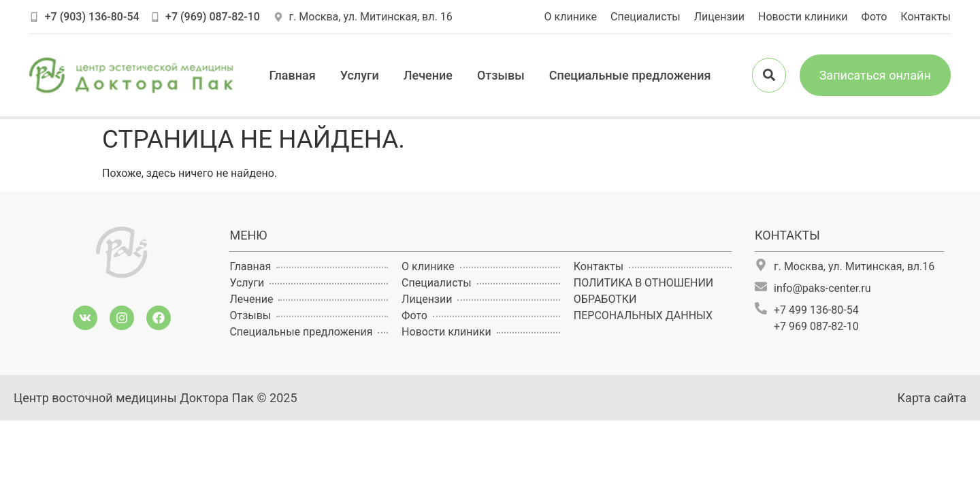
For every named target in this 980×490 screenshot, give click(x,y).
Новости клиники (803, 17)
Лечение (428, 75)
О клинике (571, 17)
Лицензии (719, 17)
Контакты (925, 17)
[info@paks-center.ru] (761, 287)
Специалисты (646, 17)
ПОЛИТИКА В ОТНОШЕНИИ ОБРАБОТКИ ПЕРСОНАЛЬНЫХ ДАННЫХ (643, 299)
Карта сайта (932, 398)
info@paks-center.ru (822, 288)
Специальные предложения (630, 75)
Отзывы (501, 75)
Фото (875, 17)
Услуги (360, 75)
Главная (293, 75)
